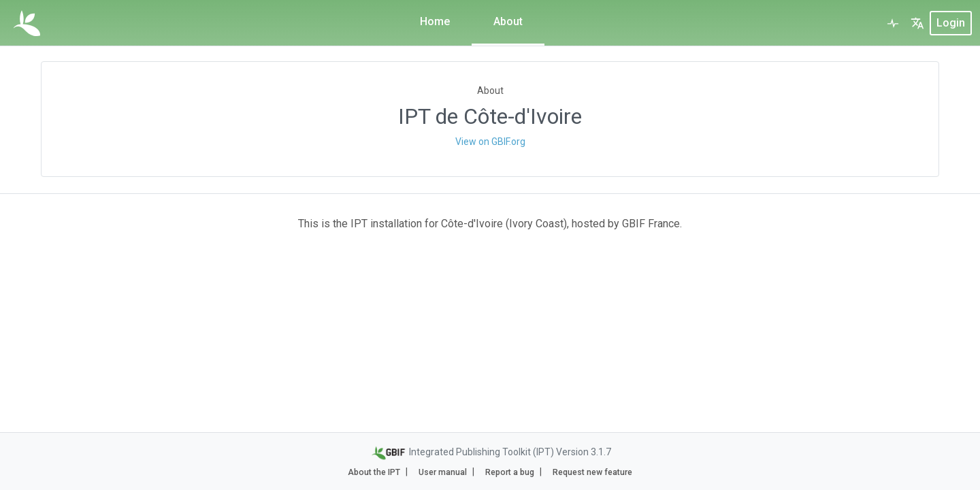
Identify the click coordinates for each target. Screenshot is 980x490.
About (508, 21)
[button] (917, 23)
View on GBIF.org (490, 142)
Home (435, 21)
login (951, 23)
